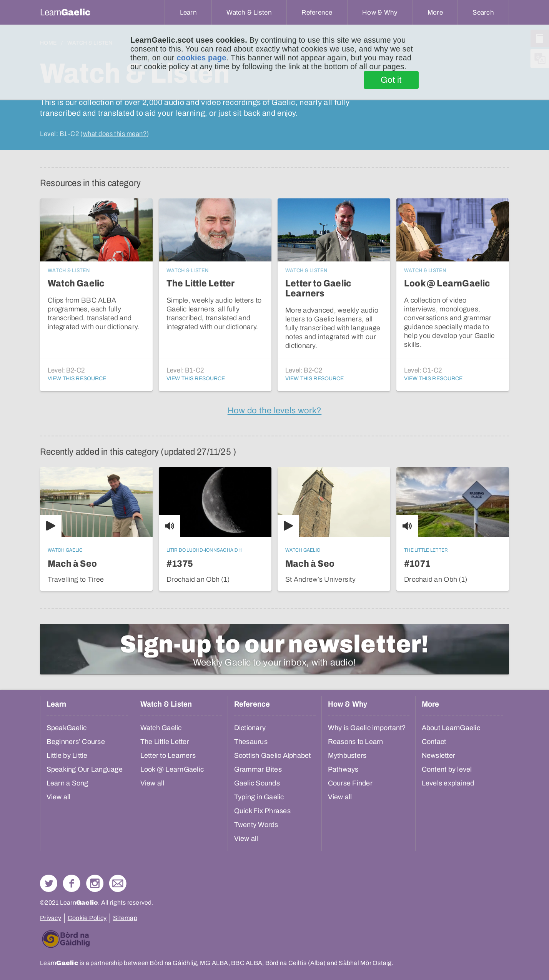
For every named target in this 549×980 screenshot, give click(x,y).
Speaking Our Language (85, 769)
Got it (391, 80)
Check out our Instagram (95, 883)
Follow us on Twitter (49, 883)
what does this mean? (115, 134)
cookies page (201, 58)
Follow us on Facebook (72, 883)
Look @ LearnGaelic (172, 769)
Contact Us (118, 883)
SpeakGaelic (67, 728)
